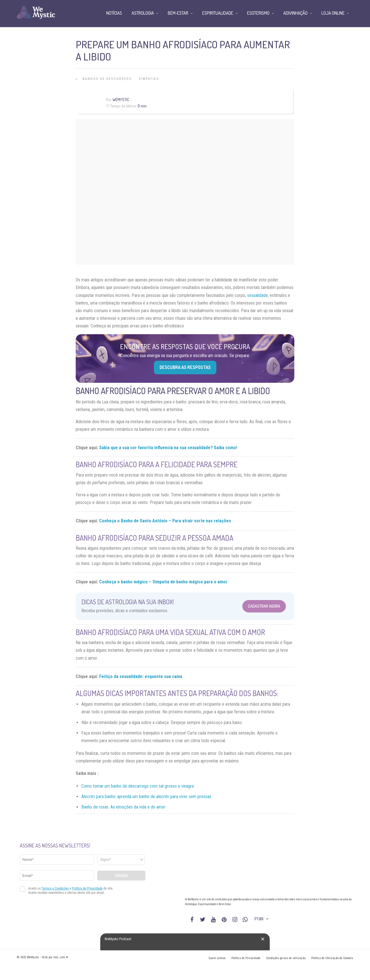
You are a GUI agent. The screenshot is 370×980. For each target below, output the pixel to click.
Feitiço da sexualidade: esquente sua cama (141, 676)
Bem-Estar (178, 13)
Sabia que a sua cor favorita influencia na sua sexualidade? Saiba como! (168, 448)
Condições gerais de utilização (286, 958)
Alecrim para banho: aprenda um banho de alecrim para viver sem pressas (146, 797)
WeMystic (121, 100)
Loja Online (333, 13)
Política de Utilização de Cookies (332, 958)
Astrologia (143, 13)
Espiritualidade (218, 13)
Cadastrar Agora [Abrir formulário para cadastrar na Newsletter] (264, 606)
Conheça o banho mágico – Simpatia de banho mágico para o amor (163, 582)
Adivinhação (295, 13)
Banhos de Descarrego (107, 79)
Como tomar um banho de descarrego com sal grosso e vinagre (138, 786)
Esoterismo (258, 13)
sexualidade (257, 295)
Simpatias (149, 79)
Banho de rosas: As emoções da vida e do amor (123, 807)
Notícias (114, 13)
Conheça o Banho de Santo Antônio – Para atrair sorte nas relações (165, 521)
